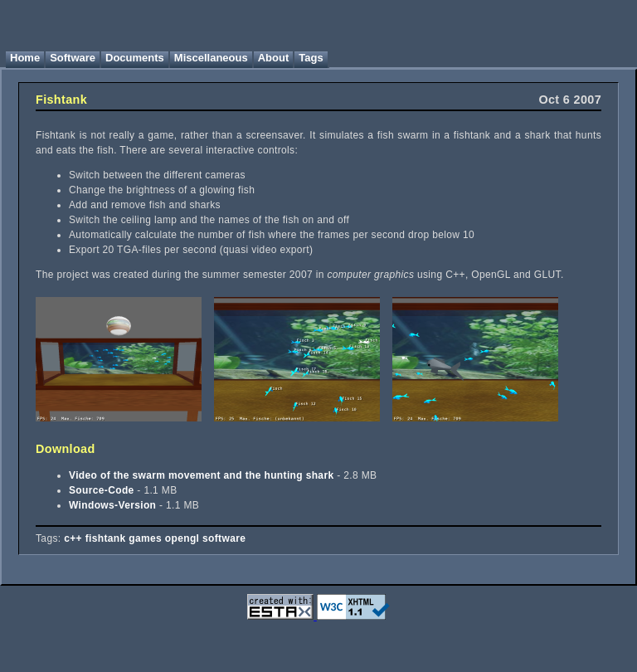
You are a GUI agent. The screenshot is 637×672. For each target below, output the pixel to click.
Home (25, 58)
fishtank (106, 538)
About (274, 58)
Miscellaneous (211, 58)
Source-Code (102, 490)
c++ (73, 538)
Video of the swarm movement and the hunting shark (201, 475)
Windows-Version (112, 505)
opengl (182, 538)
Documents (135, 58)
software (224, 538)
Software (73, 58)
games (145, 538)
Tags (311, 58)
